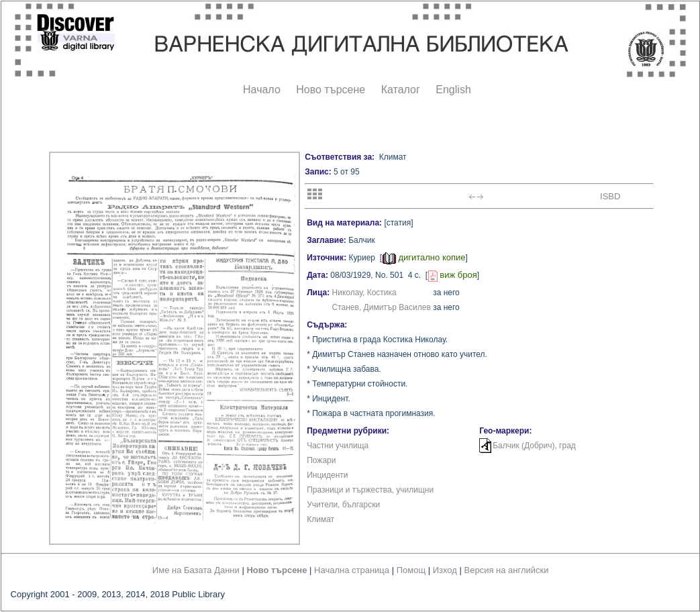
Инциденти (327, 475)
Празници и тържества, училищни (370, 490)
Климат (320, 519)
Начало (262, 90)
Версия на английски (507, 570)
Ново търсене (331, 90)
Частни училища (338, 446)
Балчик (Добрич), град (534, 446)
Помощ (411, 570)
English (453, 90)
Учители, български (343, 505)
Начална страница (352, 570)
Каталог (401, 90)
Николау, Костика (364, 293)
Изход (445, 570)
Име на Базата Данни (196, 570)
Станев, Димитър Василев (382, 307)
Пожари (321, 460)
